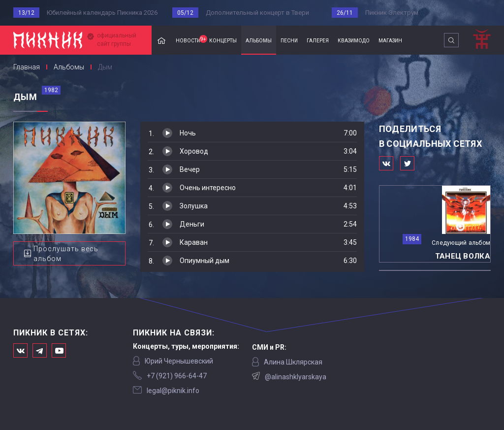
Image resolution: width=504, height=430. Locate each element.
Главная (161, 40)
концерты (223, 40)
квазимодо (354, 40)
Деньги (192, 224)
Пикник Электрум (392, 13)
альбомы (259, 40)
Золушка (194, 206)
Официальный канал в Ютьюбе (59, 350)
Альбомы (69, 67)
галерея (318, 40)
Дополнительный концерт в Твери (257, 13)
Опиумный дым (205, 261)
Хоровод (194, 151)
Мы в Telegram (40, 350)
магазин (390, 40)
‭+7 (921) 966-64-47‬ (177, 376)
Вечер (190, 169)
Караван (194, 242)
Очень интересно (208, 188)
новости (190, 39)
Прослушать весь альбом (66, 254)
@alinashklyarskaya (296, 377)
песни (289, 40)
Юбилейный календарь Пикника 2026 (102, 13)
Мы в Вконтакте (20, 350)
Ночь (188, 133)
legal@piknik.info (173, 391)
